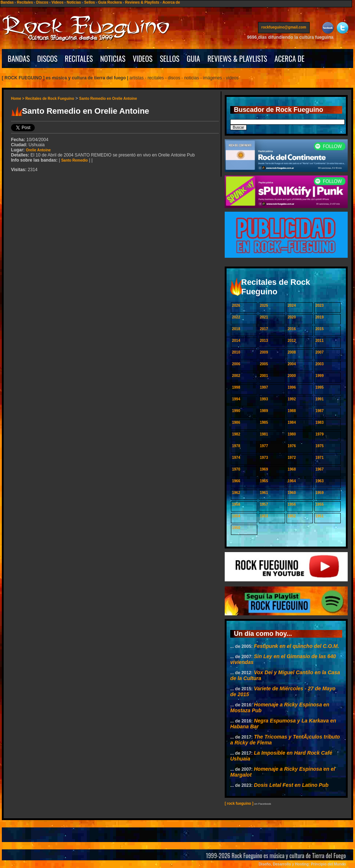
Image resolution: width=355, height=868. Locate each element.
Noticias (74, 2)
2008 (292, 352)
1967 (319, 469)
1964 (292, 481)
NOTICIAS (113, 59)
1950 (236, 528)
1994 (236, 399)
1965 (264, 481)
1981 (264, 434)
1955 (319, 504)
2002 (236, 376)
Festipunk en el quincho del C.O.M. (297, 646)
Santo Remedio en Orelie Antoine (108, 99)
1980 (292, 434)
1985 (264, 422)
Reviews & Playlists (142, 2)
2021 (264, 317)
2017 (264, 329)
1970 (236, 469)
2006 (236, 364)
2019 (319, 317)
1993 (264, 399)
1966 (236, 481)
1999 (319, 376)
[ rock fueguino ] (239, 803)
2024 (292, 305)
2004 (292, 364)
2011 (319, 341)
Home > (18, 99)
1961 (264, 493)
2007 (319, 352)
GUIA (193, 59)
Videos (58, 2)
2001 (264, 376)
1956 (292, 504)
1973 (264, 458)
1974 (236, 458)
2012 (292, 341)
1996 (292, 387)
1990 (236, 411)
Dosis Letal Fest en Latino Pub (291, 785)
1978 (236, 446)
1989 (264, 411)
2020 (292, 317)
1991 (319, 399)
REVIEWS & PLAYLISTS (237, 59)
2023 (319, 305)
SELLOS (170, 59)
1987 (319, 411)
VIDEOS (143, 59)
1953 (264, 516)
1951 (319, 516)
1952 (292, 516)
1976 (292, 446)
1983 (319, 422)
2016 (292, 329)
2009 (264, 352)
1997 (264, 387)
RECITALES (79, 59)
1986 (236, 422)
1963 (319, 481)
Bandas (7, 2)
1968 (292, 469)
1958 (236, 504)
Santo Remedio (74, 160)
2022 (236, 317)
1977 (264, 446)
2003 (319, 364)
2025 (264, 305)
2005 (264, 364)
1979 (319, 434)
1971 (319, 458)
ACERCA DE (289, 59)
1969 (264, 469)
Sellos (89, 2)
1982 (236, 434)
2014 (236, 341)
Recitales (25, 2)
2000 (292, 376)
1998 (236, 387)
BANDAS (19, 59)
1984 (292, 422)
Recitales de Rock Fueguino (50, 99)
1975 (319, 446)
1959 (319, 493)
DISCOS (48, 59)
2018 (236, 329)
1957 (264, 504)
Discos (42, 2)
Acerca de (171, 2)
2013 (264, 341)
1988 (292, 411)
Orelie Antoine (38, 150)
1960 (292, 493)
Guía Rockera (110, 2)
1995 (319, 387)
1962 (236, 493)
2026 (236, 305)
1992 (292, 399)
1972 (292, 458)
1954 (236, 516)
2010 (236, 352)
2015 (319, 329)
